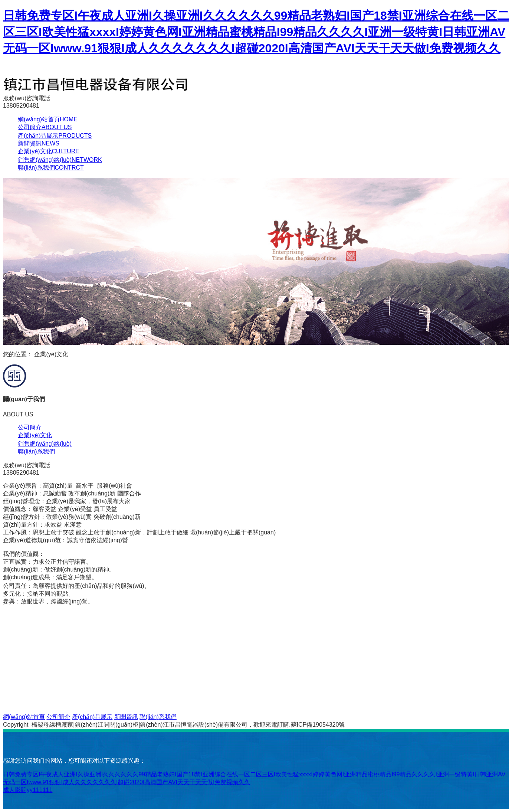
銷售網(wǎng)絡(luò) (60, 160)
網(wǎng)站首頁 (48, 119)
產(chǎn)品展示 (55, 136)
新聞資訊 (39, 143)
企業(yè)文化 (49, 151)
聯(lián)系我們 (51, 168)
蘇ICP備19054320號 (318, 725)
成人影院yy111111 (28, 790)
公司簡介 (45, 127)
